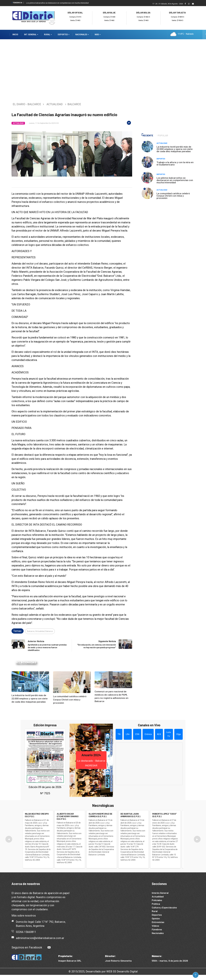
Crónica (148, 734)
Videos (155, 926)
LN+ (128, 734)
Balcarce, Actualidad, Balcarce (40, 631)
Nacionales (82, 35)
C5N (137, 734)
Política (156, 904)
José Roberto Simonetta (118, 961)
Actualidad (55, 104)
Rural (48, 35)
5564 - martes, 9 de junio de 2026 (170, 961)
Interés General (160, 893)
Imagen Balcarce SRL (70, 961)
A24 (159, 734)
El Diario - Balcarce (27, 104)
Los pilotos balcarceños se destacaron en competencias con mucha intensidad (57, 3)
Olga (178, 734)
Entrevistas (158, 922)
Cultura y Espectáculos (164, 907)
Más (98, 35)
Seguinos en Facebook (27, 947)
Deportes (64, 35)
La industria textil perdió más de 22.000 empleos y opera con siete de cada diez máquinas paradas (30, 698)
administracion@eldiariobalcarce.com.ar (40, 938)
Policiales (157, 900)
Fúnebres (157, 929)
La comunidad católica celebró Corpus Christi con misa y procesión (70, 699)
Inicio (15, 35)
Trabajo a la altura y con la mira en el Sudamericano (175, 163)
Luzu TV (169, 734)
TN (119, 734)
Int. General (31, 35)
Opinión (156, 918)
